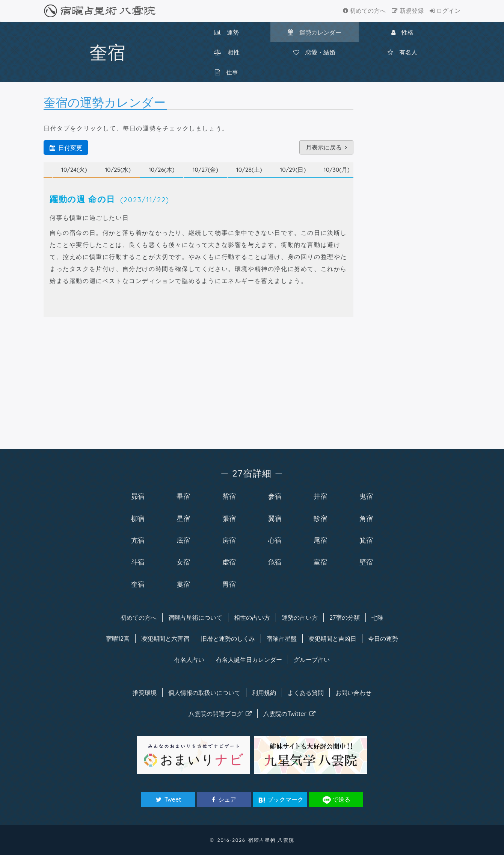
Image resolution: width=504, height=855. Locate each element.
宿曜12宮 (118, 639)
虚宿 (229, 562)
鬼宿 (366, 496)
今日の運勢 (383, 639)
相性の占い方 (252, 617)
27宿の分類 (345, 617)
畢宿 (183, 496)
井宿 (320, 496)
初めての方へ (364, 11)
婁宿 (183, 584)
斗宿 (138, 562)
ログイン (445, 11)
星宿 (183, 518)
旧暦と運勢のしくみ (228, 639)
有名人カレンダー (249, 660)
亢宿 (138, 540)
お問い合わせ (353, 693)
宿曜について (195, 617)
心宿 (275, 540)
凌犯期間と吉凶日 (332, 639)
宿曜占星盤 (282, 639)
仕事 (226, 72)
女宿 (183, 562)
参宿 (275, 496)
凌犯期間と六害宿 (165, 639)
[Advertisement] (198, 381)
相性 (227, 52)
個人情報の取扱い (204, 693)
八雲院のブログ (220, 714)
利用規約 (264, 693)
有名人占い (189, 660)
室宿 (320, 562)
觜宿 (229, 496)
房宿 (229, 540)
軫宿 (320, 518)
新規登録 (407, 11)
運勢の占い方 (300, 617)
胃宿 (229, 584)
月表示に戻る (326, 147)
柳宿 (138, 518)
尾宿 (320, 540)
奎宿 (138, 584)
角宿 (366, 518)
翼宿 (275, 518)
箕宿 (366, 540)
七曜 (377, 617)
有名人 (402, 52)
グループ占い (312, 660)
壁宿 (366, 562)
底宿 (183, 540)
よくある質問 (306, 693)
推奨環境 (145, 693)
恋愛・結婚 (314, 52)
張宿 (229, 518)
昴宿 (138, 496)
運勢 (226, 32)
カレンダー (315, 32)
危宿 (275, 562)
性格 (402, 32)
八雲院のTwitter (289, 714)
